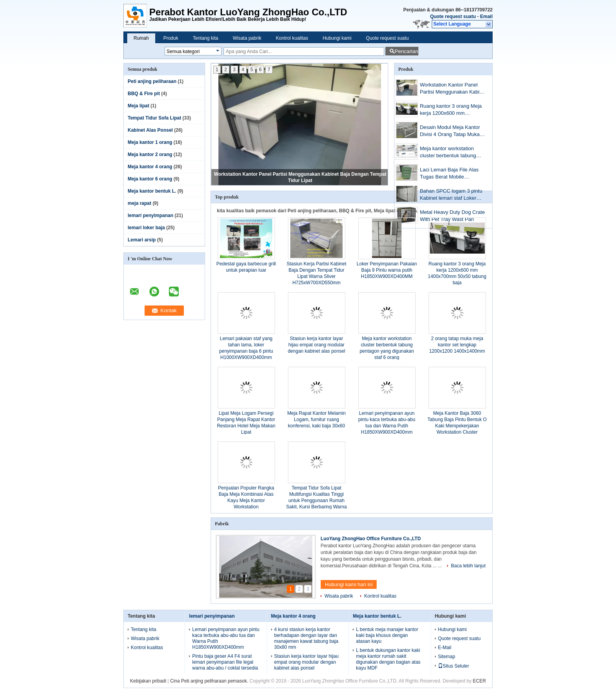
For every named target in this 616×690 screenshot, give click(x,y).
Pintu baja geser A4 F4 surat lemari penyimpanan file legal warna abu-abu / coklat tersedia (225, 662)
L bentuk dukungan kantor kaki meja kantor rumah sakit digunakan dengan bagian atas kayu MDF (388, 659)
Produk (171, 38)
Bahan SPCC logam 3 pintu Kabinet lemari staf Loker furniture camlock (451, 195)
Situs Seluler (454, 666)
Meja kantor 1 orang (150, 142)
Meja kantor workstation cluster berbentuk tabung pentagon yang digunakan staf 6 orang (449, 153)
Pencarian (406, 51)
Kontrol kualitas (292, 38)
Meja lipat (138, 106)
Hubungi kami (337, 38)
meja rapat (139, 203)
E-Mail (445, 648)
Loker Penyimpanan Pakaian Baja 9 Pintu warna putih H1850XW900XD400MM (387, 270)
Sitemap (447, 657)
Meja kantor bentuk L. (152, 191)
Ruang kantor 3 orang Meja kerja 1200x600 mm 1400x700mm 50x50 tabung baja (452, 110)
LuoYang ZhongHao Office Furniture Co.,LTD (371, 539)
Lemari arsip (142, 240)
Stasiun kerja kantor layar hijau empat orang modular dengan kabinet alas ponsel (316, 345)
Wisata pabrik (247, 38)
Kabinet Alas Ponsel (150, 130)
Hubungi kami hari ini (349, 584)
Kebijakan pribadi (148, 681)
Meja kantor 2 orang (150, 155)
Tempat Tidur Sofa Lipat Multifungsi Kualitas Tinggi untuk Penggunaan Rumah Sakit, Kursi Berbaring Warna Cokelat (316, 500)
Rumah (141, 38)
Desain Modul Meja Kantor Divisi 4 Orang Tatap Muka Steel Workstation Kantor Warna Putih (450, 132)
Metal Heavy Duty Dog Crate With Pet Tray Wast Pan (452, 216)
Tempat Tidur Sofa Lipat (154, 118)
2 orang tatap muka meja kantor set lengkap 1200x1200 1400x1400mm (457, 345)
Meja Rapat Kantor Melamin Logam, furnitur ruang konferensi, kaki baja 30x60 (316, 420)
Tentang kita (206, 38)
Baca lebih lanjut (468, 566)
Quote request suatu (453, 17)
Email (486, 17)
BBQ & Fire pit (144, 94)
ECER (479, 681)
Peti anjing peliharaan (152, 81)
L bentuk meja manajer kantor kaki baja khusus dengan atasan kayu (387, 635)
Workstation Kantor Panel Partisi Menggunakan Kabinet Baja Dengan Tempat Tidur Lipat (453, 89)
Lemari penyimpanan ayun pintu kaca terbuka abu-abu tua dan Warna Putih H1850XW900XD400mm (226, 638)
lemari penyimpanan (150, 215)
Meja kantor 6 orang (150, 179)
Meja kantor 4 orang (150, 167)
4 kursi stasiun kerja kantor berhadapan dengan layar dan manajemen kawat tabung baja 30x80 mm (306, 638)
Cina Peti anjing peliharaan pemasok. (210, 681)
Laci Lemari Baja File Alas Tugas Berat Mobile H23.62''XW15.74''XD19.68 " (452, 174)
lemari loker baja (146, 228)
